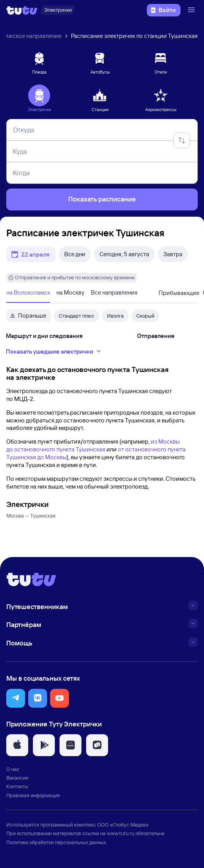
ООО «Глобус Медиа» (123, 825)
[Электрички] (58, 10)
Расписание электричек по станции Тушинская (134, 36)
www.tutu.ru (121, 833)
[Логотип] (22, 10)
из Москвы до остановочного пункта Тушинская (93, 445)
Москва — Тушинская (31, 516)
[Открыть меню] (192, 10)
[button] (16, 698)
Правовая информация (33, 795)
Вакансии (17, 778)
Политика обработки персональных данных (56, 842)
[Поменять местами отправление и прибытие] (182, 140)
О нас (13, 769)
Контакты (17, 786)
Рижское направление (31, 36)
